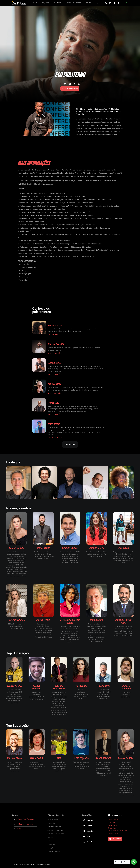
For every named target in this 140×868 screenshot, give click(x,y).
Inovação (88, 109)
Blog (97, 3)
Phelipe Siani (103, 686)
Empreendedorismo (54, 827)
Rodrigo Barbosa (56, 344)
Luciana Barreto (113, 825)
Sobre (35, 3)
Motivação (51, 823)
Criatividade (80, 109)
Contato (88, 3)
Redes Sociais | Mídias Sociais (110, 112)
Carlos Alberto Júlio (123, 621)
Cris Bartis (81, 686)
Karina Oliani (112, 828)
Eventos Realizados (74, 3)
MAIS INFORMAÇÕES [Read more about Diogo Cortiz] (55, 438)
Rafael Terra (43, 548)
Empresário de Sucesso (56, 834)
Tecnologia (80, 114)
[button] (106, 3)
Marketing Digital (82, 112)
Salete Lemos (43, 620)
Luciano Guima (55, 363)
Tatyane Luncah (17, 620)
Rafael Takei (54, 403)
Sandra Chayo (97, 548)
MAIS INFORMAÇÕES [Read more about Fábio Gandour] (55, 393)
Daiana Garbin (17, 548)
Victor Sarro (112, 822)
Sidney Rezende (103, 758)
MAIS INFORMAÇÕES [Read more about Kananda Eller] (55, 334)
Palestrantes (58, 3)
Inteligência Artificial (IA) (102, 109)
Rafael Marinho (37, 687)
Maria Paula (37, 758)
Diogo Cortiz (54, 424)
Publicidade (93, 112)
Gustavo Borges (113, 820)
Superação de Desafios (55, 830)
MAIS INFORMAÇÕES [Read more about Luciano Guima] (55, 374)
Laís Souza (123, 548)
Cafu (59, 758)
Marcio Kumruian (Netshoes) (118, 831)
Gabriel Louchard (126, 687)
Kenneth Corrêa (70, 548)
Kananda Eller (55, 325)
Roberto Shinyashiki (59, 687)
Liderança (51, 841)
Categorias (45, 3)
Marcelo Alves (14, 686)
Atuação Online (53, 820)
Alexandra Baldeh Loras (70, 621)
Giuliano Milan (14, 758)
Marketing (115, 109)
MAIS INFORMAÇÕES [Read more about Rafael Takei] (55, 414)
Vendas (50, 837)
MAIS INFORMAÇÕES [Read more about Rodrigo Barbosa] (55, 353)
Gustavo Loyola (113, 834)
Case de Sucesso (53, 851)
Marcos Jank (97, 620)
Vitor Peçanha (81, 758)
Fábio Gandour (55, 384)
